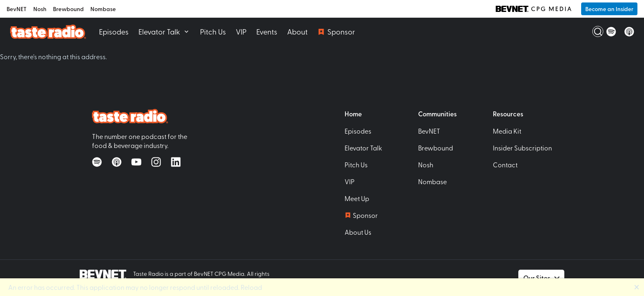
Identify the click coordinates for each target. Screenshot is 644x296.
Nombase (103, 9)
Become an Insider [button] (609, 9)
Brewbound (68, 9)
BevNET (17, 9)
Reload (251, 287)
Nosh (40, 9)
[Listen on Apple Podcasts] (629, 32)
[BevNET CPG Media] (534, 9)
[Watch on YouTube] (136, 162)
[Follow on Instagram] (156, 162)
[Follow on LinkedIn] (176, 162)
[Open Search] (593, 32)
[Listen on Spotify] (611, 32)
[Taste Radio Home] (48, 31)
